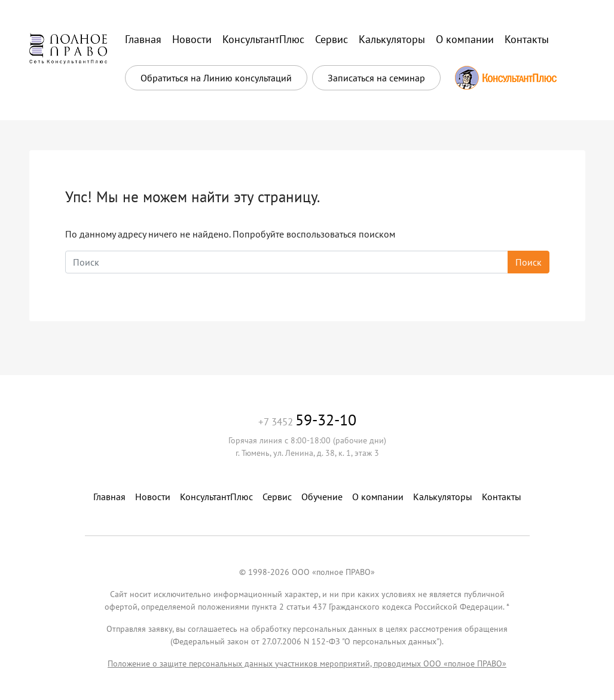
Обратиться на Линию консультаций (216, 78)
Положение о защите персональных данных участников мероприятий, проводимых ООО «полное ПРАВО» (307, 664)
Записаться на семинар (376, 78)
